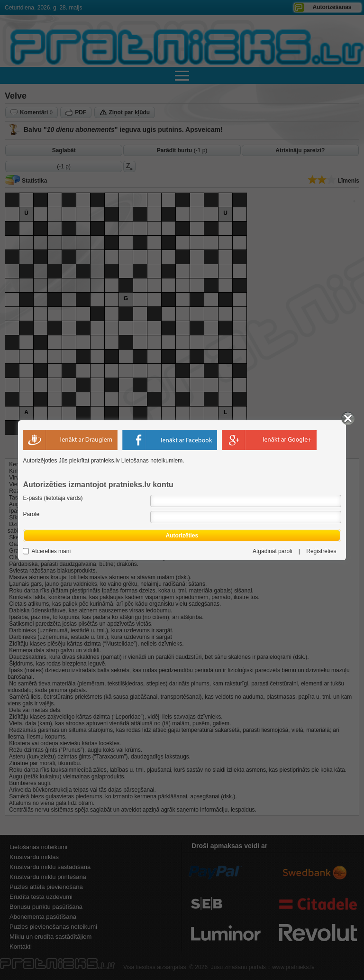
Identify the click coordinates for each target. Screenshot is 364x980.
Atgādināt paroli (272, 551)
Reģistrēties (321, 551)
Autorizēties (182, 536)
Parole (31, 514)
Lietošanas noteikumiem (152, 461)
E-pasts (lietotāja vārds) (53, 498)
